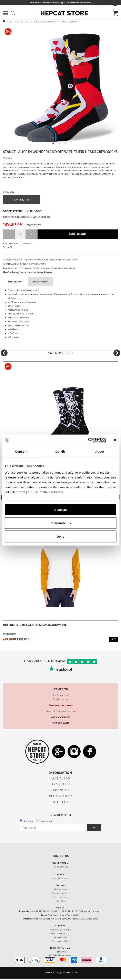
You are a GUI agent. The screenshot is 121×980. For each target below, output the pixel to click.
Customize (61, 523)
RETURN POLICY (60, 796)
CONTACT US (61, 778)
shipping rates (62, 934)
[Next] (117, 353)
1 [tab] (54, 145)
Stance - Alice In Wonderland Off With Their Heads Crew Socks (47, 22)
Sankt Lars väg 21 (60, 893)
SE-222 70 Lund (61, 897)
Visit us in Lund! (61, 723)
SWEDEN (60, 901)
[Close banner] (115, 440)
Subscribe (29, 821)
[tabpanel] (60, 87)
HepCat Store (61, 889)
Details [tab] (61, 451)
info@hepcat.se (60, 878)
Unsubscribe (46, 821)
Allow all (60, 510)
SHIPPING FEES (61, 790)
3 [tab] (67, 145)
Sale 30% (8, 247)
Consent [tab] (21, 451)
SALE (11, 22)
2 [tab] (61, 145)
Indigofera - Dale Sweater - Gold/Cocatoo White (35, 625)
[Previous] (4, 353)
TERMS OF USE (60, 784)
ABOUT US (61, 802)
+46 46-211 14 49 (60, 867)
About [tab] (100, 451)
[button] (5, 13)
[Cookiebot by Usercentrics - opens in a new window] (88, 440)
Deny (60, 536)
